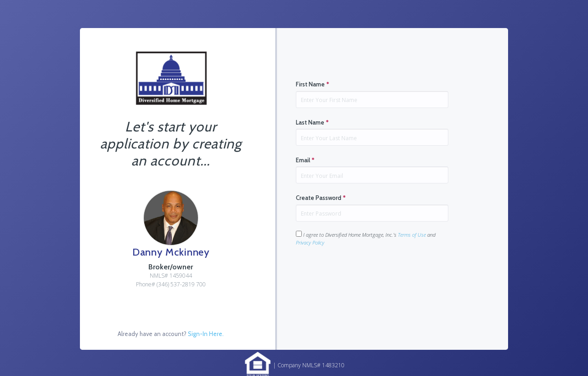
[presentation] (366, 275)
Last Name (312, 122)
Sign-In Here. (206, 334)
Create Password (321, 198)
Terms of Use (412, 235)
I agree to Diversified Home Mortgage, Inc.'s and (366, 238)
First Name (313, 84)
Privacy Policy (310, 242)
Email (305, 160)
